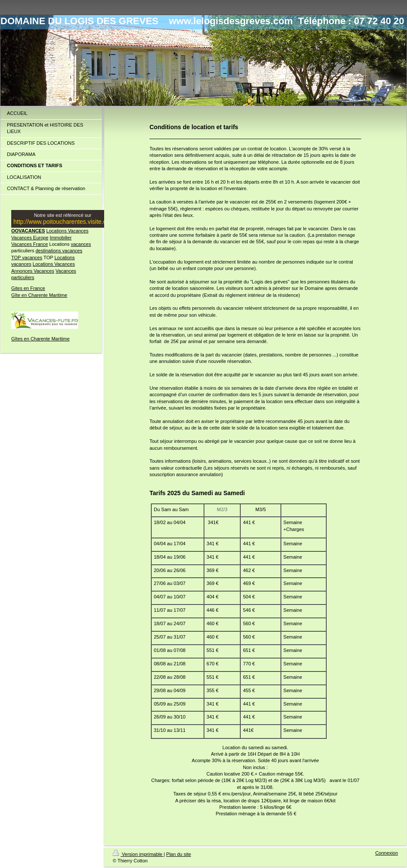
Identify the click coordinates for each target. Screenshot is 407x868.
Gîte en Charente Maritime (39, 295)
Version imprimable (138, 854)
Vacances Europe (30, 238)
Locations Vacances (67, 231)
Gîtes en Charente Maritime (40, 339)
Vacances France (30, 244)
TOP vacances (27, 258)
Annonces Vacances (33, 271)
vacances (81, 244)
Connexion (386, 853)
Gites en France (28, 288)
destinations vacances (59, 251)
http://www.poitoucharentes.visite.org (63, 222)
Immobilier (61, 238)
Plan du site (179, 854)
